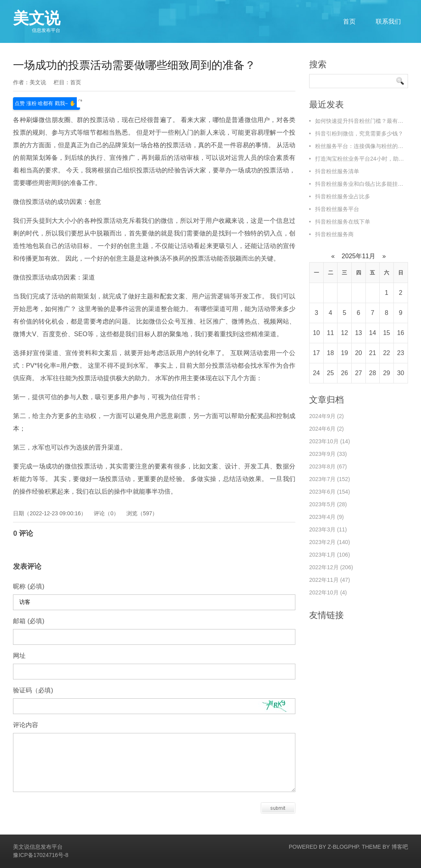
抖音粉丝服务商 (334, 234)
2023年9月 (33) (328, 454)
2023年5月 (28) (328, 504)
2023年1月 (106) (330, 555)
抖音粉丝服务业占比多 (343, 196)
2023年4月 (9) (326, 517)
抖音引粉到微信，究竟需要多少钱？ (359, 133)
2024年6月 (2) (326, 429)
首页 (349, 21)
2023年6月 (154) (330, 492)
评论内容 (26, 725)
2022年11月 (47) (330, 580)
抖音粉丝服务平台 (337, 209)
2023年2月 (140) (330, 542)
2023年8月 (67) (328, 466)
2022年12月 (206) (331, 567)
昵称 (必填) (29, 586)
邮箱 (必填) (29, 621)
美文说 (37, 21)
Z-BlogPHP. (344, 847)
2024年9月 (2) (326, 416)
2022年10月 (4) (328, 592)
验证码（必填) (33, 690)
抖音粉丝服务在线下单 (343, 222)
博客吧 (400, 847)
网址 (19, 656)
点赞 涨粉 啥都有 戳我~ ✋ (46, 102)
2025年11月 (358, 256)
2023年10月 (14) (330, 441)
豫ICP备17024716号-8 (41, 855)
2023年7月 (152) (330, 479)
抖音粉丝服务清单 (337, 171)
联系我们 (388, 21)
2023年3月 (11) (328, 529)
